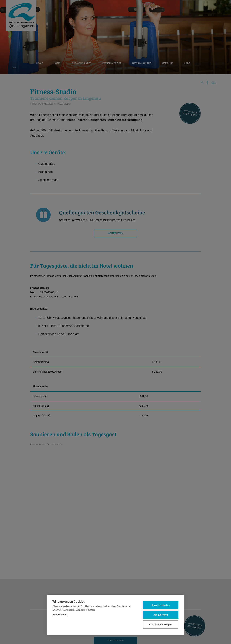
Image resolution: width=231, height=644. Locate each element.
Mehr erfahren (60, 614)
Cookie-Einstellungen (161, 624)
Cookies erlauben (161, 605)
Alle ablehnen (161, 615)
